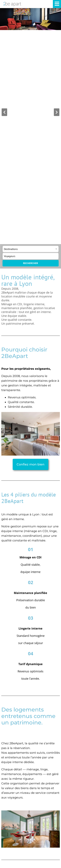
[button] (4, 112)
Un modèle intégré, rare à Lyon (28, 280)
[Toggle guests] (30, 256)
